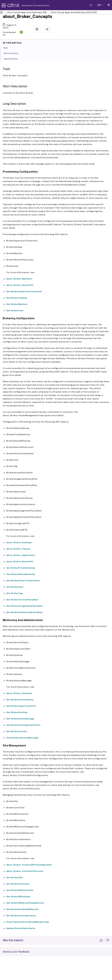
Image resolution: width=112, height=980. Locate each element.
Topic (7, 48)
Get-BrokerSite (15, 877)
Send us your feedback (16, 952)
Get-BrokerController (18, 884)
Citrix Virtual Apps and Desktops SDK (27, 12)
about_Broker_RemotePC (20, 285)
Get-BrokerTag (15, 593)
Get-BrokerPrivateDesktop (21, 568)
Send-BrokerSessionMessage (22, 738)
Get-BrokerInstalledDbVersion (22, 909)
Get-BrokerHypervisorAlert (21, 706)
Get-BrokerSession (17, 731)
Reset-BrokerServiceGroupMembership (28, 922)
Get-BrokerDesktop (17, 712)
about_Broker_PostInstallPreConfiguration (29, 865)
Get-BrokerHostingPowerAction (23, 725)
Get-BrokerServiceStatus (20, 700)
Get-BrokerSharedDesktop (21, 574)
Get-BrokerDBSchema (18, 897)
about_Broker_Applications (21, 555)
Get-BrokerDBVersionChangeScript (25, 903)
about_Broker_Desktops (19, 542)
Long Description (13, 58)
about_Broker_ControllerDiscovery (25, 871)
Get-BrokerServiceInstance (21, 916)
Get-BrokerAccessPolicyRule (22, 600)
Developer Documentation (30, 5)
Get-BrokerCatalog (17, 298)
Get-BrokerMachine (17, 304)
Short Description (13, 53)
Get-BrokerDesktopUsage (20, 719)
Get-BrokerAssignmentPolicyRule (25, 606)
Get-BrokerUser (15, 311)
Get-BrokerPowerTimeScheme (23, 581)
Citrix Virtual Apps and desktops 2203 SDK (74, 12)
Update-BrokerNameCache (21, 928)
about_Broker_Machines (19, 279)
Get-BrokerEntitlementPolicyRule (25, 612)
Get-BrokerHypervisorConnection (24, 291)
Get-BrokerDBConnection (20, 890)
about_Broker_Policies (18, 549)
